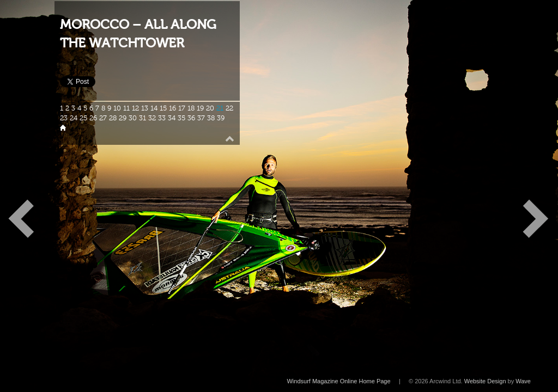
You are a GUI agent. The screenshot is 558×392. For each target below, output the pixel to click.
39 (221, 118)
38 (211, 118)
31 (142, 118)
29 (123, 118)
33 (162, 118)
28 (113, 118)
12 (135, 108)
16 (172, 108)
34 (172, 118)
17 (182, 108)
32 (152, 118)
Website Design (485, 381)
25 (83, 118)
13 (145, 108)
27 (103, 118)
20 (210, 108)
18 (191, 108)
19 (200, 108)
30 (133, 118)
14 (154, 108)
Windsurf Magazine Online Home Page (338, 381)
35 (181, 118)
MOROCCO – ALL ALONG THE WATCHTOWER (138, 34)
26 (93, 118)
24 (74, 118)
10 (117, 108)
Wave (523, 381)
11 (126, 108)
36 (191, 118)
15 (163, 108)
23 (64, 118)
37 (201, 118)
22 (229, 108)
